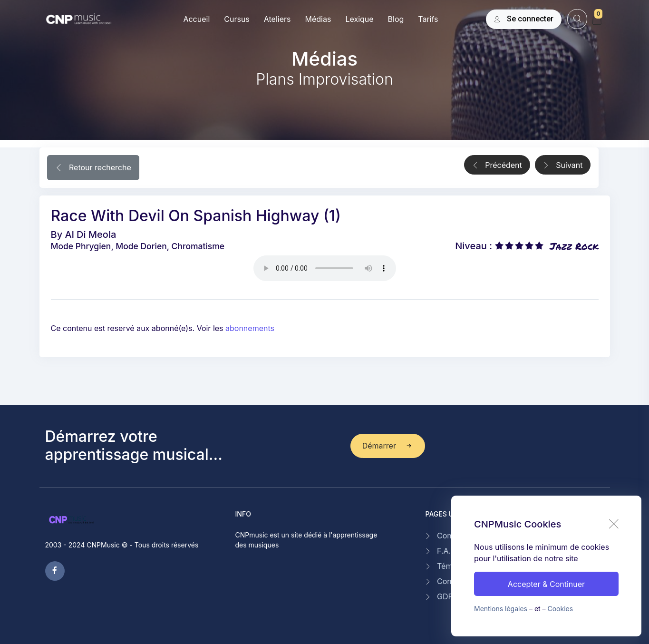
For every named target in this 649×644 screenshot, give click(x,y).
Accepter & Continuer (546, 584)
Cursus (237, 19)
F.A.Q (447, 551)
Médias (318, 19)
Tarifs (428, 19)
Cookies (561, 609)
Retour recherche (93, 168)
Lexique (359, 19)
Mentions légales (501, 609)
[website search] (577, 19)
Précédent (497, 166)
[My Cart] (597, 20)
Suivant (563, 166)
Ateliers (277, 19)
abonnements (250, 328)
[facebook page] (55, 571)
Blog (396, 19)
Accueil (196, 19)
